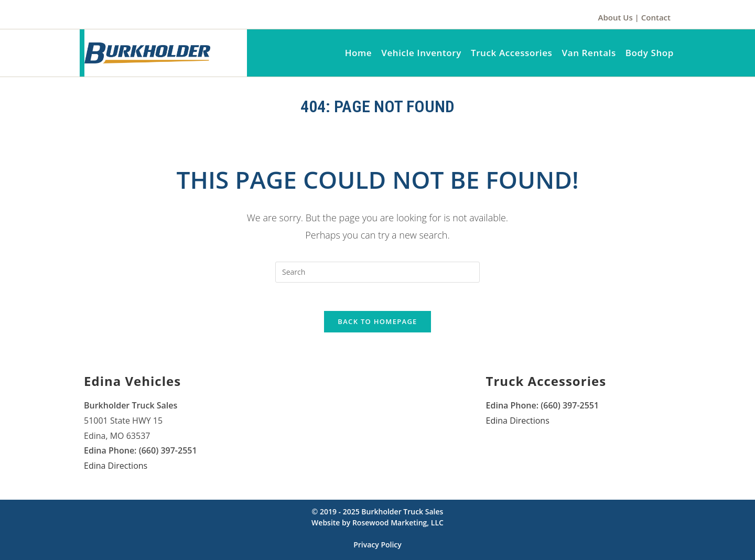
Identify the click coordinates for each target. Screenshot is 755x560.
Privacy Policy (377, 548)
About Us (616, 17)
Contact (656, 17)
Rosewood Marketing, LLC (398, 526)
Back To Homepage (377, 325)
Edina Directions (116, 469)
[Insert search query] (377, 272)
